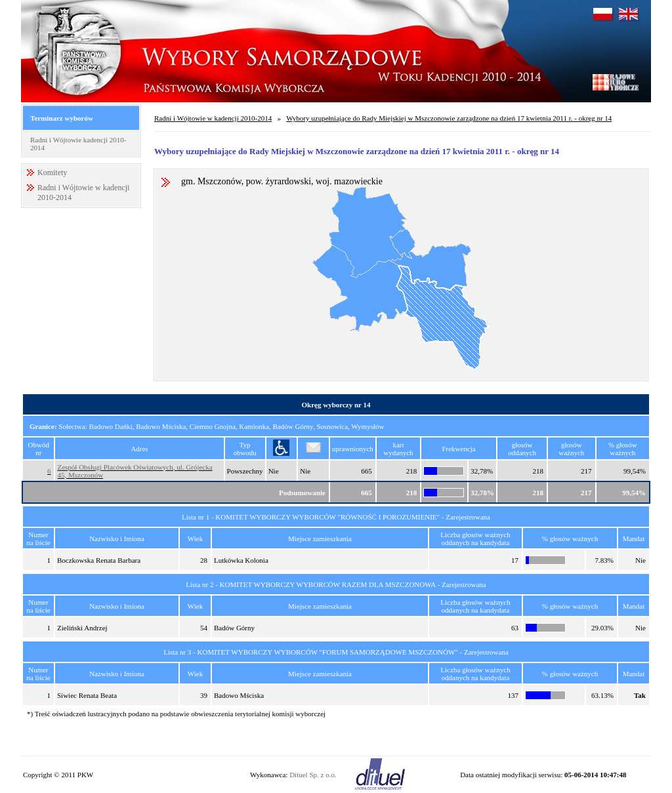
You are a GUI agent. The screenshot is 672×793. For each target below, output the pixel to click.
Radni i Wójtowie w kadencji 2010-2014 (213, 118)
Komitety (52, 173)
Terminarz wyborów (62, 118)
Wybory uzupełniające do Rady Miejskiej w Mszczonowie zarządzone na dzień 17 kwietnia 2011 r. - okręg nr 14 (449, 118)
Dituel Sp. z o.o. (313, 775)
